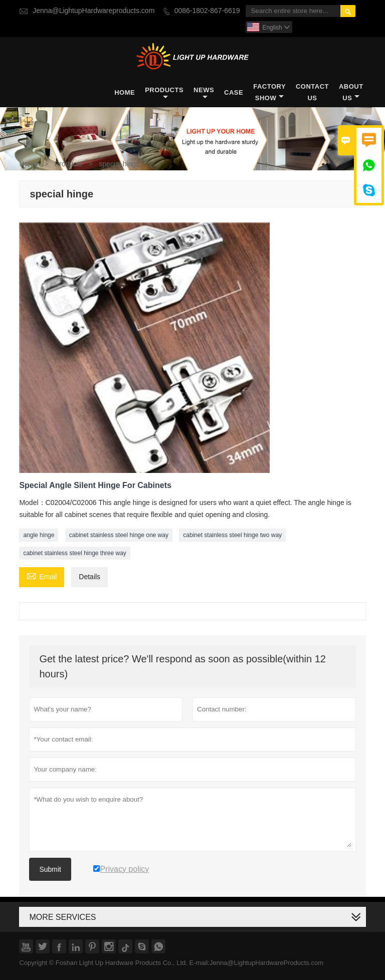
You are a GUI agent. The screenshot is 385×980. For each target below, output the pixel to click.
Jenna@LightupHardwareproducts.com (93, 11)
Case (234, 92)
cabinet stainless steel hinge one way (119, 535)
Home (125, 92)
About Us (351, 92)
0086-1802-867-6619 (207, 11)
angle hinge (39, 535)
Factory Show (269, 92)
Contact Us (312, 92)
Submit (50, 869)
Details (89, 577)
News (204, 93)
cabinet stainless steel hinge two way (232, 535)
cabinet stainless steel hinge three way (74, 553)
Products (164, 93)
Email (42, 576)
